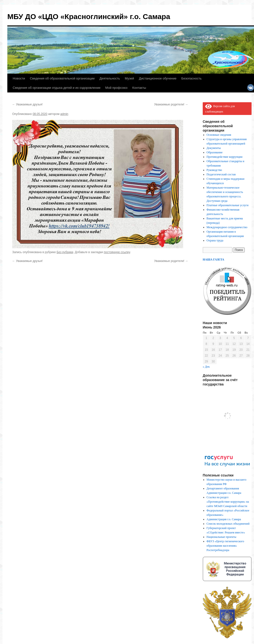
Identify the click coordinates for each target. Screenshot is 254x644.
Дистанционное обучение (158, 78)
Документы (214, 148)
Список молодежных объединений (228, 524)
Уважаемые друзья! (27, 104)
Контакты (139, 88)
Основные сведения (219, 135)
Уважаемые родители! (171, 104)
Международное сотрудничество (227, 227)
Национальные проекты (222, 537)
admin (64, 114)
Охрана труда (215, 240)
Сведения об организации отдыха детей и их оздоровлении (57, 88)
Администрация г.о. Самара (224, 519)
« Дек (206, 367)
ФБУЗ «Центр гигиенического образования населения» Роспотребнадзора (225, 546)
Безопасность (192, 78)
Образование (215, 152)
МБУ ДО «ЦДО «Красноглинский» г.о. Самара (89, 17)
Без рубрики (65, 252)
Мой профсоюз (116, 88)
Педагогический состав (221, 174)
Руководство (214, 170)
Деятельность (110, 78)
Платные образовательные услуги (228, 205)
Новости (19, 78)
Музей (129, 78)
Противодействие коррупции (225, 157)
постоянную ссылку (117, 252)
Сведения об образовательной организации (62, 78)
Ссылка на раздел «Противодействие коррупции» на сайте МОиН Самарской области (228, 502)
